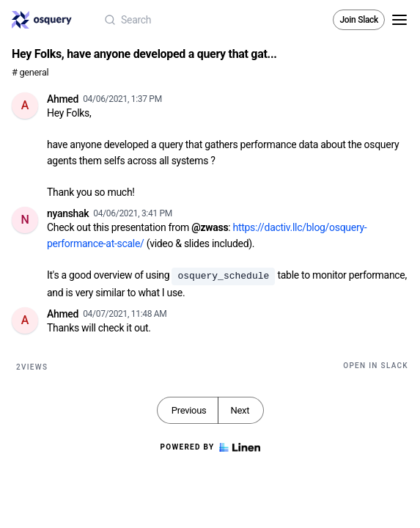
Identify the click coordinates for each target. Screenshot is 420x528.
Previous (189, 410)
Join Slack (359, 20)
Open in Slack (376, 366)
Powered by (210, 447)
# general (30, 72)
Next (240, 410)
